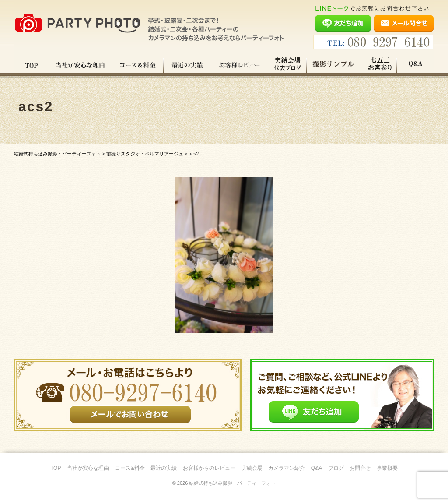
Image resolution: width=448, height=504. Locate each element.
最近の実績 (187, 65)
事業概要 (387, 468)
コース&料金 (130, 468)
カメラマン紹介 (287, 468)
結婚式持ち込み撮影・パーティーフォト (232, 483)
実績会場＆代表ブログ (287, 65)
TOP (32, 65)
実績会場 (252, 468)
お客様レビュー (239, 65)
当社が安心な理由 (81, 65)
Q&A (415, 65)
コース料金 (138, 65)
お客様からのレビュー (209, 468)
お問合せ (360, 468)
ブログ (336, 468)
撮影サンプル (333, 65)
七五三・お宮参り (378, 65)
